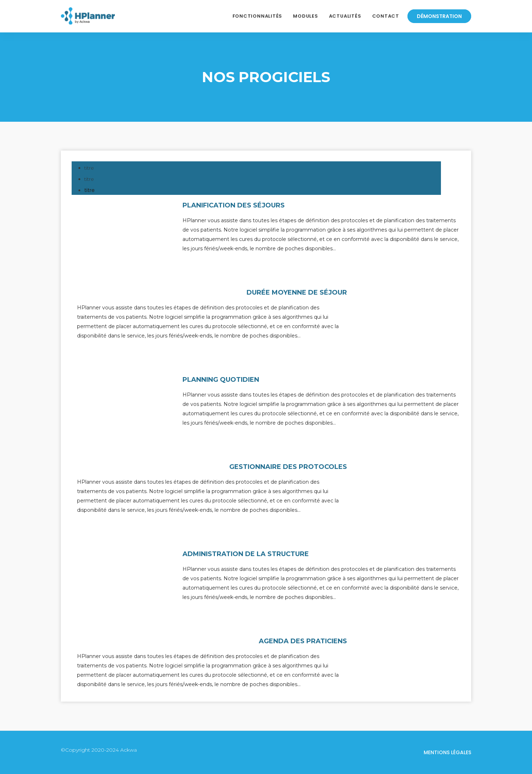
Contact (386, 16)
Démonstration (439, 16)
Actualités (345, 16)
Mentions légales (447, 752)
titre (89, 190)
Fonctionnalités (258, 16)
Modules (305, 16)
